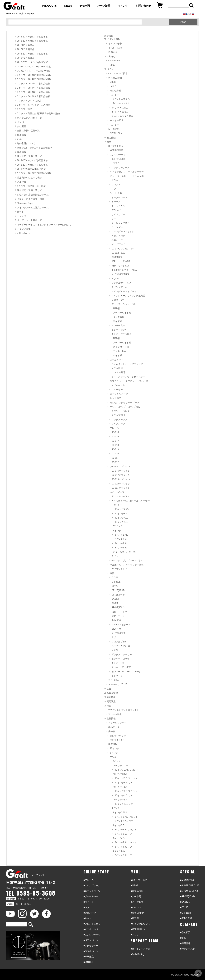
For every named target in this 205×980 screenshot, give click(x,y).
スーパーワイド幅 (122, 313)
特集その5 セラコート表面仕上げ (35, 148)
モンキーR (115, 125)
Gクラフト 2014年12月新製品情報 (34, 79)
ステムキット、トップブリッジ (127, 364)
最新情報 (111, 697)
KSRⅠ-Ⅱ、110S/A (121, 261)
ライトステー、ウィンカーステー (128, 377)
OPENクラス (116, 133)
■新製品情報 (137, 891)
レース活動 (114, 129)
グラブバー (117, 210)
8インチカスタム (120, 112)
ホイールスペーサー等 (124, 552)
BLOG (113, 65)
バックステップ (119, 420)
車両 (112, 573)
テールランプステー (122, 223)
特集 (109, 706)
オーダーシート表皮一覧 (29, 220)
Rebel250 (116, 620)
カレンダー (23, 216)
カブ (114, 637)
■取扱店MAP (137, 913)
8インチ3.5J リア (123, 834)
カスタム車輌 (115, 78)
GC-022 (115, 462)
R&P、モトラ (118, 616)
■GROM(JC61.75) (189, 891)
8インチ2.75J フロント (126, 817)
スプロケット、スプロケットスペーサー (130, 381)
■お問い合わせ (188, 949)
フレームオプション (120, 466)
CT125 (115, 586)
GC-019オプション (121, 479)
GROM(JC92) (118, 607)
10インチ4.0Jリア (124, 795)
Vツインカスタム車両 (122, 116)
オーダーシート (119, 197)
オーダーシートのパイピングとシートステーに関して (44, 225)
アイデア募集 (24, 229)
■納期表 (135, 918)
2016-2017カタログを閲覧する (32, 54)
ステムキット (117, 360)
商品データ (114, 727)
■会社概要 (185, 932)
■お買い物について (140, 924)
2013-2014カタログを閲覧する (32, 160)
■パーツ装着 (137, 902)
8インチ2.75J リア (124, 821)
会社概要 (22, 126)
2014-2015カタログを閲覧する (32, 37)
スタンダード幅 (121, 347)
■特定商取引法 (138, 929)
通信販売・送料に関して (29, 156)
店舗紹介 (113, 52)
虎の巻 (112, 731)
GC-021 (115, 458)
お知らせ (111, 56)
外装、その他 (118, 236)
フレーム (114, 428)
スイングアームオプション (125, 291)
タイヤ (115, 556)
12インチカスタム (121, 103)
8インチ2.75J (121, 535)
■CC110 (184, 907)
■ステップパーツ (92, 891)
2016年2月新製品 (26, 58)
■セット (87, 918)
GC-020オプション (121, 484)
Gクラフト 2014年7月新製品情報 (34, 92)
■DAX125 (185, 902)
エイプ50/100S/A (120, 274)
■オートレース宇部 (140, 949)
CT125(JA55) (118, 590)
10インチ (118, 505)
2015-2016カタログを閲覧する (32, 41)
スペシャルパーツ (119, 394)
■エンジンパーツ (92, 935)
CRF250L (116, 582)
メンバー (22, 122)
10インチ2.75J (122, 509)
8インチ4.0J (121, 543)
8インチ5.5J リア (123, 855)
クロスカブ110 (119, 642)
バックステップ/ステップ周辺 (125, 407)
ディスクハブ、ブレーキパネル (127, 560)
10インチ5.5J (121, 522)
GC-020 (115, 454)
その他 (115, 650)
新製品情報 (112, 693)
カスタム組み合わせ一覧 (29, 118)
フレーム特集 (115, 714)
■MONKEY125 (187, 880)
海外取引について (26, 143)
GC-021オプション (121, 488)
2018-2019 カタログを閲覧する (33, 62)
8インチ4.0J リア (123, 847)
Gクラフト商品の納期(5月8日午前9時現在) (38, 113)
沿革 (19, 139)
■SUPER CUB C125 (190, 885)
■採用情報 (185, 943)
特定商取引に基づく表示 (29, 178)
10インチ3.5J (121, 514)
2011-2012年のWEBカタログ (31, 169)
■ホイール (89, 902)
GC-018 (115, 445)
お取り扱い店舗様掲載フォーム (33, 195)
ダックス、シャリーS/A (123, 304)
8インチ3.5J (121, 539)
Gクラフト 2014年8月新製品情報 (34, 96)
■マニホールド (91, 929)
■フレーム (89, 880)
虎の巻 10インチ (118, 736)
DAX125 (115, 599)
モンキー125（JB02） (123, 667)
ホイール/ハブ (117, 492)
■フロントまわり (92, 924)
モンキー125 (116, 120)
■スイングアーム (92, 885)
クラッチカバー (119, 206)
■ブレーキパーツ (92, 896)
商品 (109, 142)
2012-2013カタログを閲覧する (32, 165)
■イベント (136, 907)
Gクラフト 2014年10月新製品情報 (34, 75)
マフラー (118, 163)
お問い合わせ (24, 233)
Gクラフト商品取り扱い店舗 (31, 186)
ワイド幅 (118, 321)
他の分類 (111, 138)
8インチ (117, 531)
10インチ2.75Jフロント (127, 770)
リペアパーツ (118, 424)
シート (115, 219)
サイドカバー (118, 214)
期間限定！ (112, 701)
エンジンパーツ (118, 155)
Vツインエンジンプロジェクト (124, 710)
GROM (113, 82)
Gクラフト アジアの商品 (29, 101)
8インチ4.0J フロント (126, 842)
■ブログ (135, 935)
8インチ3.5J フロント (126, 830)
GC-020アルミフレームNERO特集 (34, 71)
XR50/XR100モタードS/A (124, 270)
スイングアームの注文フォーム (33, 208)
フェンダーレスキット (123, 231)
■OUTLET (88, 962)
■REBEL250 (186, 918)
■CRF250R (186, 913)
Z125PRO (116, 629)
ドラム (115, 180)
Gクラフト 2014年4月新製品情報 (34, 88)
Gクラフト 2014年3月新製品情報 (34, 84)
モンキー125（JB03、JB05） (126, 672)
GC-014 (115, 432)
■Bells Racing (137, 954)
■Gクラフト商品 (139, 880)
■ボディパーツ (91, 940)
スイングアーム (118, 244)
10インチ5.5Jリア (124, 804)
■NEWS (134, 885)
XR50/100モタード (121, 625)
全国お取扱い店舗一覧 (28, 131)
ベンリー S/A (118, 325)
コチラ (45, 888)
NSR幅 (116, 308)
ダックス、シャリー (122, 655)
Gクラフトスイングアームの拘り (34, 105)
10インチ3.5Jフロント (126, 778)
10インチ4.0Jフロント (126, 791)
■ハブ (86, 907)
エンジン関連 (118, 159)
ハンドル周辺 (118, 372)
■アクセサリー (91, 946)
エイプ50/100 (118, 633)
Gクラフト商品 (25, 109)
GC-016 (115, 437)
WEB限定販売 (117, 150)
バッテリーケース (120, 167)
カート (20, 212)
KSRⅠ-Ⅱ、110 (119, 612)
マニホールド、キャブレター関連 (127, 565)
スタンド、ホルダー (122, 411)
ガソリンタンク (119, 569)
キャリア (116, 202)
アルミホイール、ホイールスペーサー (131, 501)
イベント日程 (115, 48)
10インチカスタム (121, 99)
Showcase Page (25, 203)
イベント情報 (113, 39)
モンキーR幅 (119, 351)
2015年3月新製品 (26, 49)
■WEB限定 (89, 957)
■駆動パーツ (90, 913)
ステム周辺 (117, 368)
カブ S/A (116, 279)
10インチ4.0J (121, 518)
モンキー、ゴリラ (120, 659)
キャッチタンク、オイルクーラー (127, 172)
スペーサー (117, 390)
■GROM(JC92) (188, 896)
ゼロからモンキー (117, 723)
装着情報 (22, 152)
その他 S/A (118, 300)
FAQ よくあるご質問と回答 (31, 199)
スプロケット (118, 385)
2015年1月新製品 (26, 45)
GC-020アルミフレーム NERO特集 (34, 67)
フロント (116, 185)
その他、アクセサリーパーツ (124, 402)
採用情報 (22, 135)
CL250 (115, 578)
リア (114, 189)
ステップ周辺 (118, 415)
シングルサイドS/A (121, 283)
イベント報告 (115, 44)
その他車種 (115, 90)
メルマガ (22, 182)
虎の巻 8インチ (117, 740)
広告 (109, 689)
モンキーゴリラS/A (121, 334)
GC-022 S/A (118, 253)
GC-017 (115, 441)
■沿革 (183, 938)
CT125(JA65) (118, 595)
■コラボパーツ (91, 951)
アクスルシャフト (120, 496)
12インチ (118, 526)
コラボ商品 (114, 680)
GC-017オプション (121, 475)
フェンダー (117, 227)
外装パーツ (117, 240)
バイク (110, 69)
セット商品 (115, 398)
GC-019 (115, 449)
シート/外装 (116, 193)
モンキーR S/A (119, 330)
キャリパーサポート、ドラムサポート (129, 176)
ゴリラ (113, 86)
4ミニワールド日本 (118, 73)
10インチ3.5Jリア (124, 783)
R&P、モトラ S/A (120, 266)
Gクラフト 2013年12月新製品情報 (34, 173)
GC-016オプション (121, 471)
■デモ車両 (136, 896)
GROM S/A (117, 257)
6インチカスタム (120, 108)
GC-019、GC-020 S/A (123, 249)
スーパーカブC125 (121, 646)
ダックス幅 (119, 317)
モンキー (114, 95)
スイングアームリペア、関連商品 (128, 296)
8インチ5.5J (121, 548)
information (114, 61)
